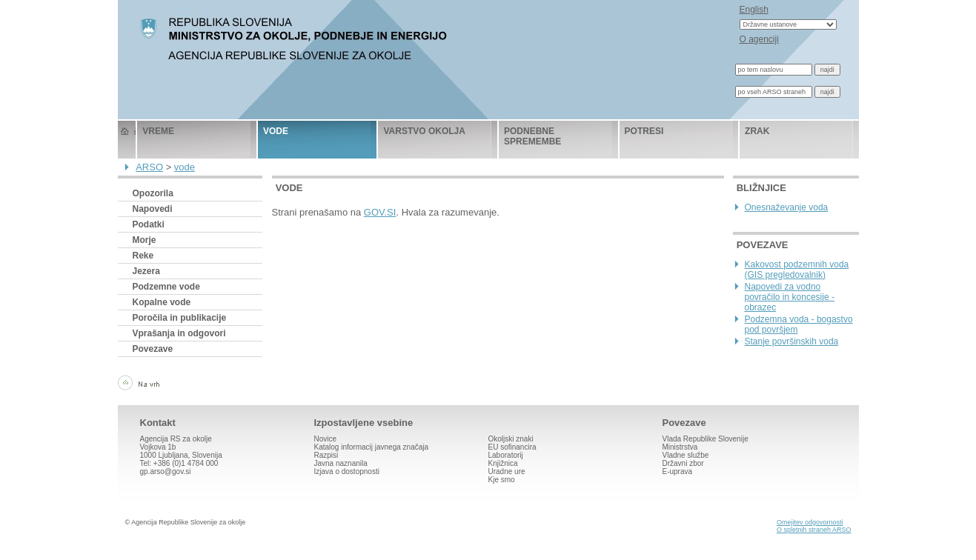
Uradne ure (507, 471)
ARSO (149, 167)
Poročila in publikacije (180, 318)
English (754, 10)
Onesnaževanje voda (787, 207)
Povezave (153, 349)
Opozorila (153, 193)
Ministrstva (680, 447)
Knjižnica (503, 463)
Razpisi (326, 455)
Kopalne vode (162, 302)
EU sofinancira (512, 447)
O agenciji (759, 39)
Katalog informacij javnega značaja (372, 447)
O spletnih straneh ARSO (814, 530)
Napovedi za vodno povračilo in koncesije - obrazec (790, 297)
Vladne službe (686, 455)
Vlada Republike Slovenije (706, 439)
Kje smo (502, 480)
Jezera (146, 271)
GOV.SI (380, 212)
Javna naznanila (341, 463)
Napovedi (153, 209)
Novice (326, 439)
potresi (644, 131)
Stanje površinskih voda (792, 341)
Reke (143, 256)
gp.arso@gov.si (166, 471)
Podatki (149, 224)
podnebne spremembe (532, 136)
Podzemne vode (166, 287)
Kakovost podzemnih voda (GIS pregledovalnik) (797, 270)
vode (276, 131)
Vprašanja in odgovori (179, 333)
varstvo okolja (424, 131)
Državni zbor (683, 463)
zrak (757, 131)
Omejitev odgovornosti (810, 522)
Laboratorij (506, 455)
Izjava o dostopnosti (347, 471)
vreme (158, 131)
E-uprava (678, 471)
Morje (145, 240)
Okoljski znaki (511, 439)
